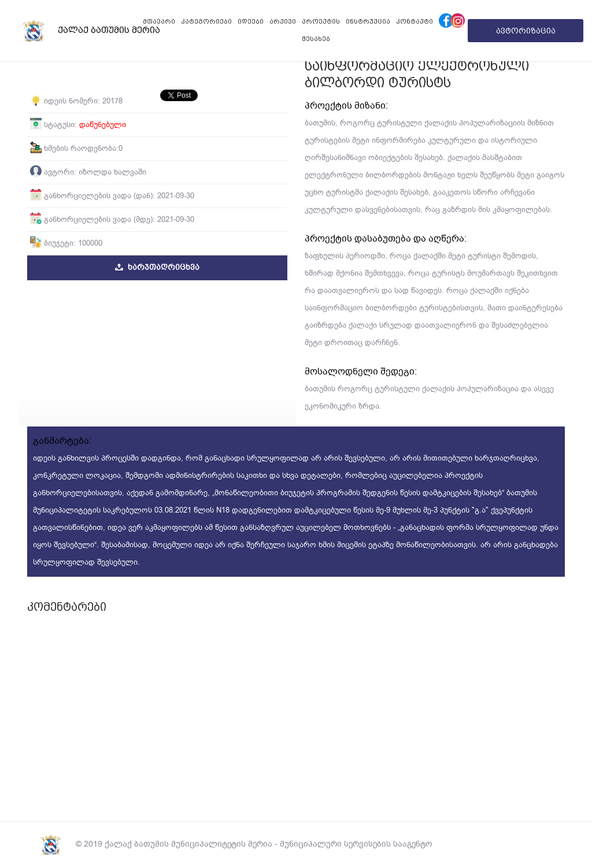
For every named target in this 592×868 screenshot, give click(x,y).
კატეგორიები (206, 22)
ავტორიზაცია (526, 31)
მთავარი (159, 22)
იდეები (251, 22)
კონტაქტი (415, 22)
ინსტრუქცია (368, 22)
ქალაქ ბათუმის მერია (70, 31)
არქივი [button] (283, 22)
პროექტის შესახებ (321, 30)
